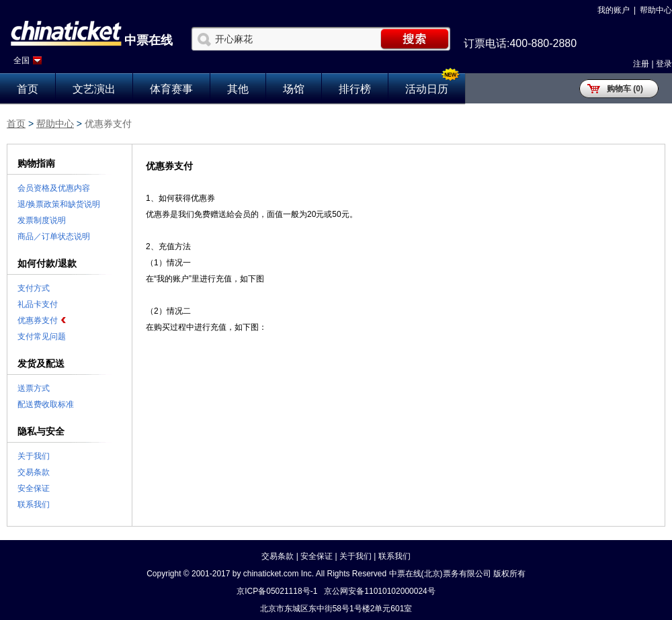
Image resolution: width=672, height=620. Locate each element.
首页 (28, 89)
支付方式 (34, 288)
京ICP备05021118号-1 (277, 591)
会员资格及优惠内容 (54, 188)
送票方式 (34, 388)
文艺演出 (94, 89)
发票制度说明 (42, 220)
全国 (22, 60)
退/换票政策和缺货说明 (59, 204)
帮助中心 (656, 10)
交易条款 (34, 472)
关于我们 (34, 456)
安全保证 (34, 488)
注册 (641, 64)
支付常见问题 (42, 337)
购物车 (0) (625, 89)
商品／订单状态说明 (54, 236)
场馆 (294, 89)
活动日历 (427, 89)
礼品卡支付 (38, 304)
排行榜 (355, 89)
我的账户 (614, 10)
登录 (664, 64)
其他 (238, 89)
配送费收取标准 (46, 404)
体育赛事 (171, 89)
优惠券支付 (38, 320)
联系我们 (34, 504)
